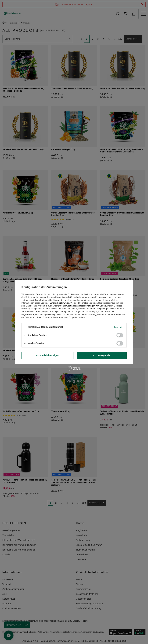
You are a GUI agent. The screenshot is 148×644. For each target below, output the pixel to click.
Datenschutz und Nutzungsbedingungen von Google (82, 306)
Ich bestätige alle (102, 355)
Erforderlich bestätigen (47, 355)
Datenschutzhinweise (60, 303)
